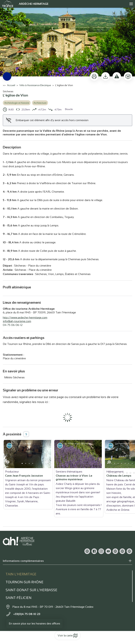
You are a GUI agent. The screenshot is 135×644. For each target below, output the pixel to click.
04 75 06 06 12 (13, 325)
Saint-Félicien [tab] (19, 598)
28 (113, 473)
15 (111, 468)
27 (109, 473)
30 (120, 473)
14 (108, 468)
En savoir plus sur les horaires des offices (34, 623)
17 (118, 468)
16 (115, 468)
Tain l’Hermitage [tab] (21, 574)
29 (116, 473)
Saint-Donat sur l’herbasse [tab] (31, 590)
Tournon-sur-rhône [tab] (25, 582)
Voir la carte (68, 636)
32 (127, 473)
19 (125, 468)
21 (132, 468)
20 (129, 468)
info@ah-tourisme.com (17, 321)
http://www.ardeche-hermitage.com (25, 318)
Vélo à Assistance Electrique (35, 85)
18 (122, 468)
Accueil (11, 85)
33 (130, 473)
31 (123, 473)
